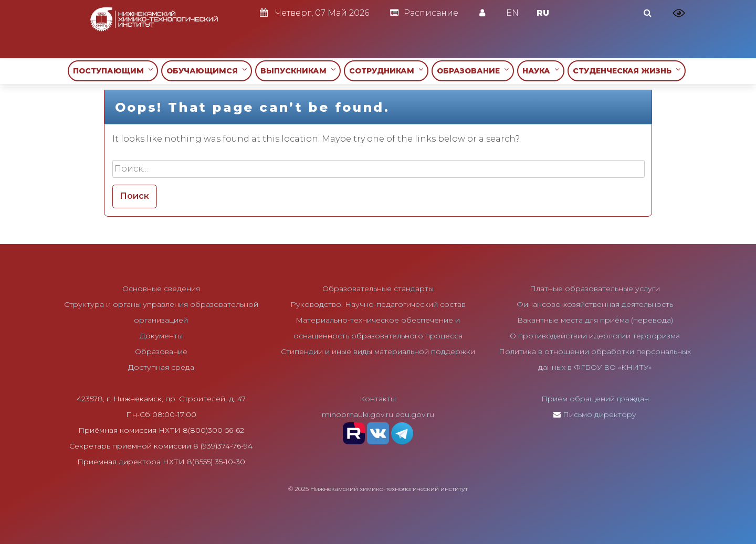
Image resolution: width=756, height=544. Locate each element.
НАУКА (541, 71)
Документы (161, 336)
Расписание (424, 13)
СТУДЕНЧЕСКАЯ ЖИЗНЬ (627, 71)
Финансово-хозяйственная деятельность (595, 304)
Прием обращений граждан (595, 399)
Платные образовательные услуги (595, 289)
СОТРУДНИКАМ (386, 71)
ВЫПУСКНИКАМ (298, 71)
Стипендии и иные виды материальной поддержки (378, 351)
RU (543, 13)
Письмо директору (600, 414)
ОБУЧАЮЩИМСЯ (207, 71)
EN (512, 13)
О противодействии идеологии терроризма (595, 336)
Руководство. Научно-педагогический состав (378, 304)
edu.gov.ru (415, 414)
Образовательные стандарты (378, 289)
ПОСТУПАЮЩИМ (113, 71)
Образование (161, 351)
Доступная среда (161, 367)
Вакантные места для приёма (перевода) (595, 320)
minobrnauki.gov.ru (358, 414)
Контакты (378, 399)
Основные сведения (161, 289)
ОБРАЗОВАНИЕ (473, 71)
